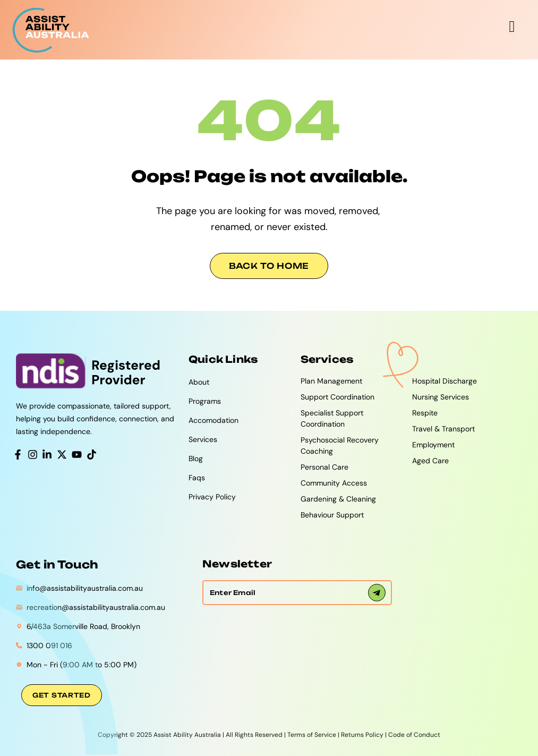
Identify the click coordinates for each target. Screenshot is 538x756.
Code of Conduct (414, 735)
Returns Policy (362, 735)
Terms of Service (312, 735)
